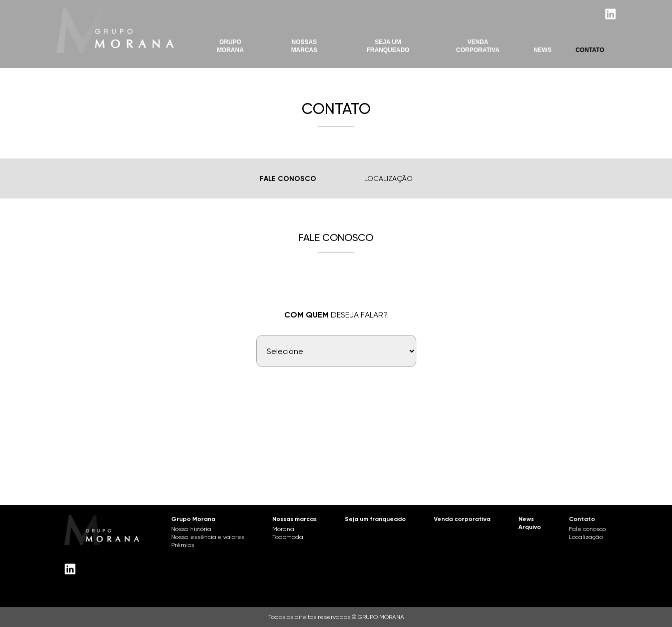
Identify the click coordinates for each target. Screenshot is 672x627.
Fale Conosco (288, 179)
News (542, 50)
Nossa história (191, 529)
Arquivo (530, 527)
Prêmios (183, 545)
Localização (389, 178)
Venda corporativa (462, 519)
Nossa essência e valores (208, 537)
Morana (283, 529)
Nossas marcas (304, 46)
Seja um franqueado (375, 519)
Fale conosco (587, 529)
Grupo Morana (230, 46)
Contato (590, 50)
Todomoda (288, 537)
